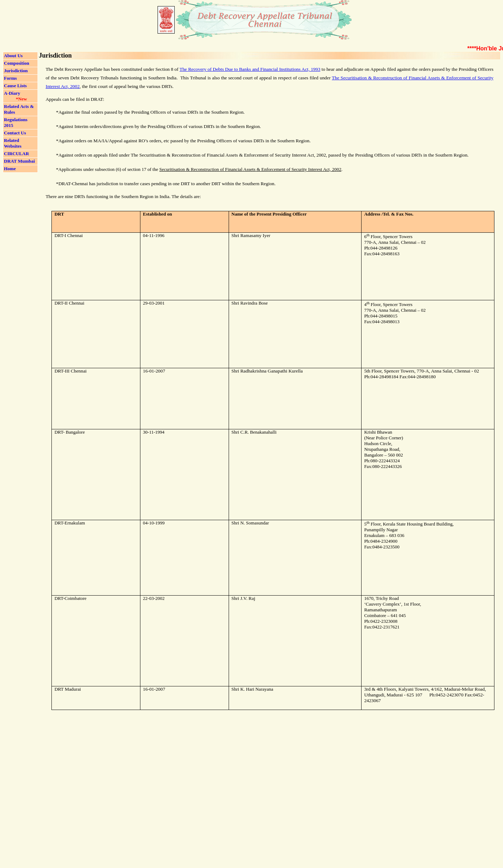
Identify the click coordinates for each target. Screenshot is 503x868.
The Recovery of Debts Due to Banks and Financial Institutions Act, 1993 (250, 69)
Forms (10, 78)
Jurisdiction (16, 71)
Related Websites (13, 143)
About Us (13, 56)
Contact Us (15, 133)
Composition (17, 63)
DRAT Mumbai (19, 161)
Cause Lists (15, 86)
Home (10, 169)
